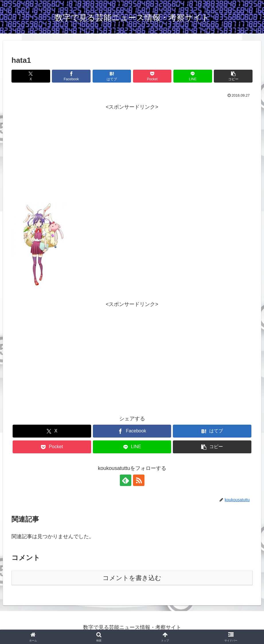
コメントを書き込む (132, 578)
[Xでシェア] (31, 76)
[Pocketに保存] (152, 76)
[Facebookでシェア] (71, 76)
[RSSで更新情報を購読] (139, 480)
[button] (233, 76)
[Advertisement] (132, 161)
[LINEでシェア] (193, 76)
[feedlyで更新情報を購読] (126, 480)
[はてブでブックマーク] (112, 76)
